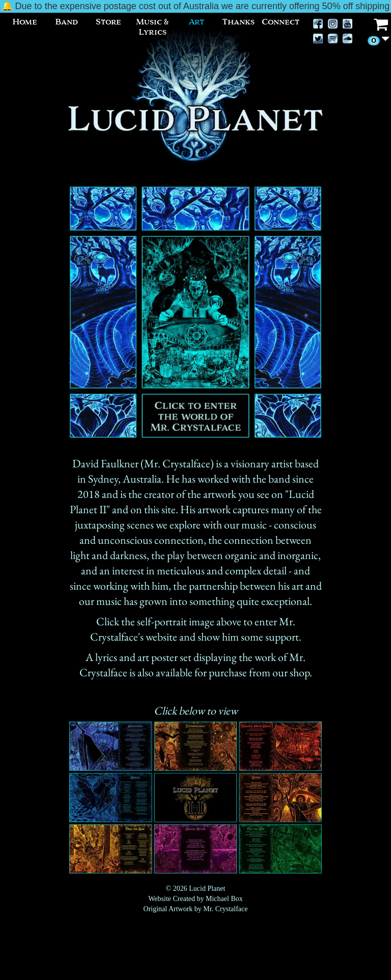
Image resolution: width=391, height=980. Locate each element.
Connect (281, 22)
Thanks (238, 22)
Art (196, 22)
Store (108, 22)
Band (66, 22)
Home (25, 22)
